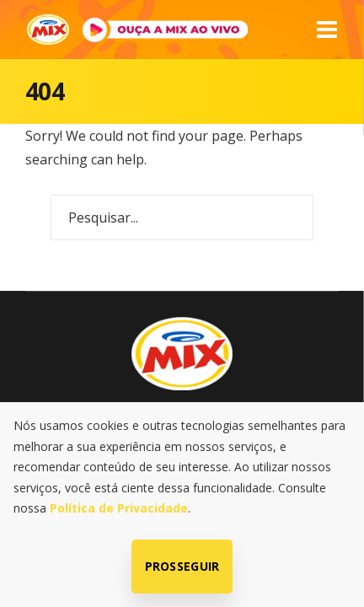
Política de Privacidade (119, 508)
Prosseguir (182, 566)
